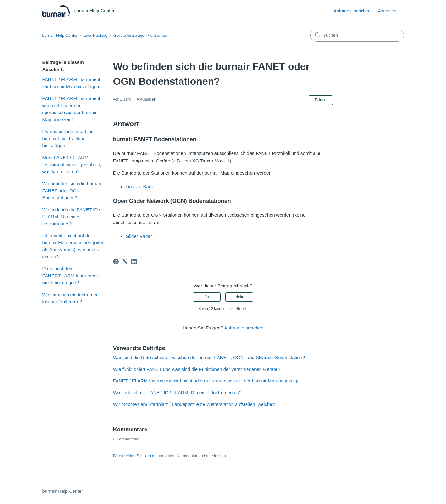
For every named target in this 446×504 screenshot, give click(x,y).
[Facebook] (116, 262)
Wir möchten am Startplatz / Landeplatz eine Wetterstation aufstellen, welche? (194, 404)
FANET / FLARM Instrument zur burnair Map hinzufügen (71, 83)
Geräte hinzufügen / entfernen (140, 35)
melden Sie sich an (139, 456)
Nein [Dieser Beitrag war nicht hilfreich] (239, 297)
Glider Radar (139, 236)
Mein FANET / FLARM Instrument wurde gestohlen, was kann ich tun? (72, 165)
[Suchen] (357, 35)
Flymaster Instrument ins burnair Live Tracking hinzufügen (68, 138)
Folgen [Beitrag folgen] (321, 100)
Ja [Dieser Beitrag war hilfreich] (207, 297)
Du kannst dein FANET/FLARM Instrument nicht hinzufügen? (70, 276)
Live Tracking (96, 35)
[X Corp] (125, 262)
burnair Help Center (60, 35)
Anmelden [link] (388, 11)
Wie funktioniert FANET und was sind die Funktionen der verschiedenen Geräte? (197, 369)
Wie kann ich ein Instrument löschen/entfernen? (71, 298)
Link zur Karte (140, 187)
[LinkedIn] (134, 262)
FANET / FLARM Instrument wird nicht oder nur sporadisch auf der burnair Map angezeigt (71, 109)
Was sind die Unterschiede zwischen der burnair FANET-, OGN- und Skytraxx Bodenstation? (209, 357)
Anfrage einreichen (352, 11)
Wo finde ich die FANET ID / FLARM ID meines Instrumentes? (71, 217)
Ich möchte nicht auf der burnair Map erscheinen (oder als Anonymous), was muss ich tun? (73, 246)
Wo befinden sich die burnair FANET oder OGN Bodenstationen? (72, 190)
